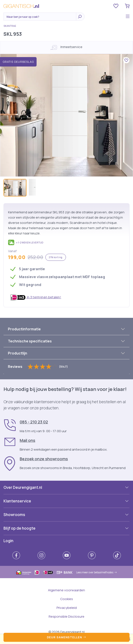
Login (8, 541)
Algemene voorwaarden (66, 590)
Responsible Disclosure (66, 616)
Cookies (67, 599)
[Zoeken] (41, 17)
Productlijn (18, 353)
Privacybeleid (67, 608)
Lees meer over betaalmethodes (97, 572)
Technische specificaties (30, 341)
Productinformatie (24, 329)
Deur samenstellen (66, 637)
